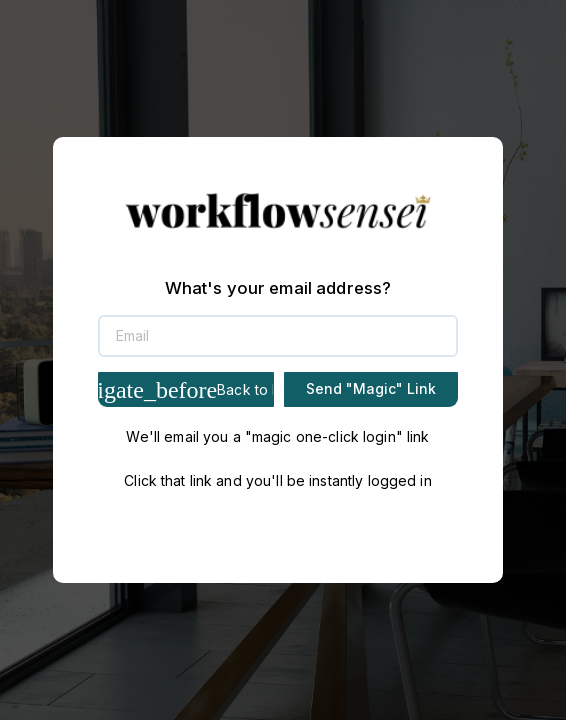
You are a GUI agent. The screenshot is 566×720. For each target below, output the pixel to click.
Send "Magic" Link (371, 388)
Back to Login (186, 390)
